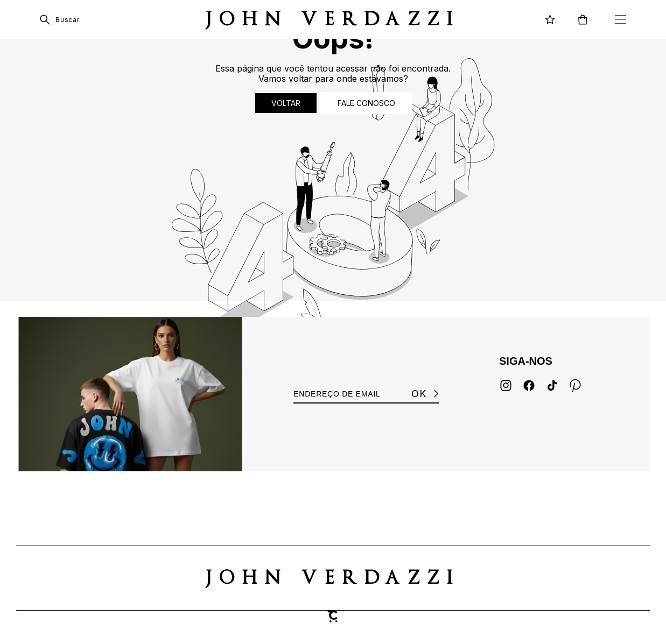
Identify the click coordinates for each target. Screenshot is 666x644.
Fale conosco (366, 103)
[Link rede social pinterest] (575, 385)
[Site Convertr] (333, 617)
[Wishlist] (550, 20)
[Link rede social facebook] (529, 385)
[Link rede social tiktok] (552, 385)
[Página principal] (333, 19)
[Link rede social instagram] (506, 385)
